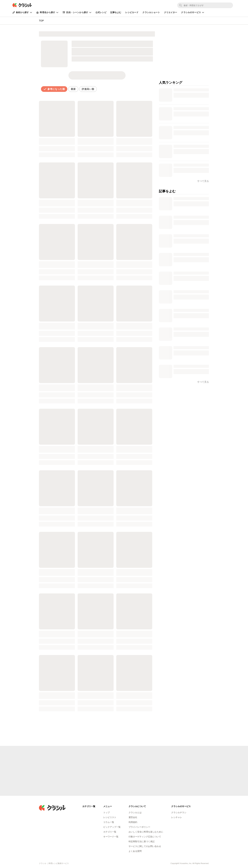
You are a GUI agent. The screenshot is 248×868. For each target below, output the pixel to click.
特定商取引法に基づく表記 (142, 841)
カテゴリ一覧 (110, 832)
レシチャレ (177, 817)
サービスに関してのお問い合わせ (145, 846)
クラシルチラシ (179, 813)
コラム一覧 (109, 822)
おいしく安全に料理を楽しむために (146, 832)
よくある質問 (135, 851)
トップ (107, 813)
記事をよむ (116, 12)
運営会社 (133, 817)
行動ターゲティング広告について (145, 837)
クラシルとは (135, 813)
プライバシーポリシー (139, 827)
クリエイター (171, 12)
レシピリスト (110, 817)
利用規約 (133, 822)
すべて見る (203, 382)
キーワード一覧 (111, 837)
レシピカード (132, 12)
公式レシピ (101, 12)
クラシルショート (151, 12)
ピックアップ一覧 (112, 827)
